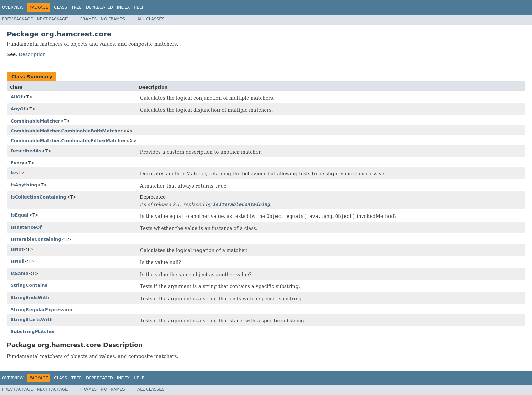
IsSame (20, 273)
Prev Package (17, 19)
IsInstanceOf (26, 227)
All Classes (151, 19)
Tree (77, 7)
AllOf (17, 97)
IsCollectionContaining (39, 197)
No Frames (113, 19)
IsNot (17, 249)
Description (32, 54)
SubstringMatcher (33, 331)
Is (13, 173)
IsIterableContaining (36, 239)
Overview (13, 7)
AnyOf (18, 109)
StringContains (29, 285)
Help (139, 7)
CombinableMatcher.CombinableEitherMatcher (68, 141)
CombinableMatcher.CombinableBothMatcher (66, 131)
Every (17, 163)
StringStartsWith (32, 319)
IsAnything (24, 185)
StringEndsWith (30, 297)
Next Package (52, 19)
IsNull (18, 261)
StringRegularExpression (41, 310)
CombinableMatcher (35, 121)
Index (123, 7)
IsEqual (20, 215)
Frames (89, 19)
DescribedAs (26, 151)
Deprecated (99, 7)
